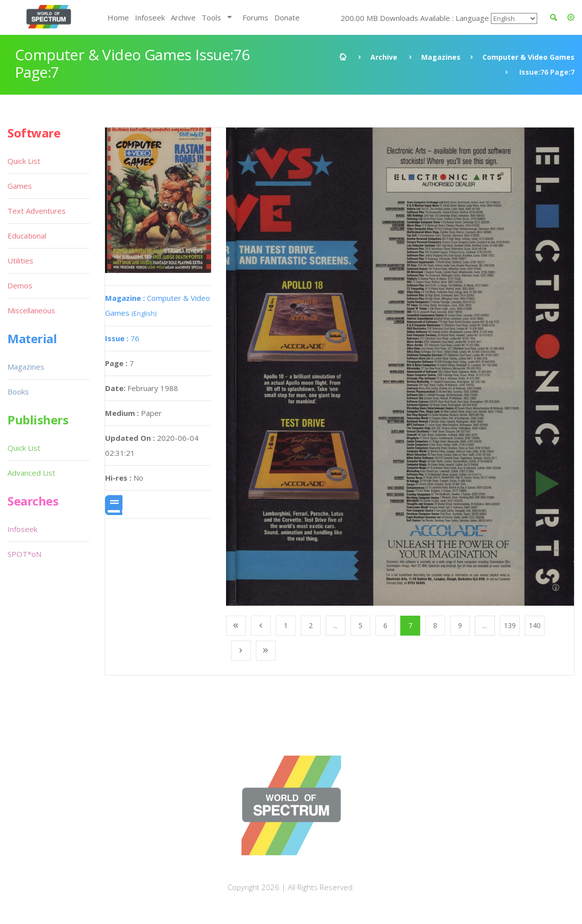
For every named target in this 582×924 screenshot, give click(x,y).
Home (118, 17)
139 (510, 625)
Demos (20, 285)
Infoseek (150, 17)
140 (535, 625)
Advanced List (31, 473)
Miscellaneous (31, 310)
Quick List (24, 161)
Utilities (20, 261)
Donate (287, 17)
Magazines (441, 57)
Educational (27, 236)
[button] (571, 17)
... (335, 625)
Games (20, 186)
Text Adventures (37, 211)
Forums (255, 17)
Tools (211, 17)
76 (122, 338)
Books (18, 392)
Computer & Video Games (528, 57)
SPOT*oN (24, 554)
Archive (183, 17)
